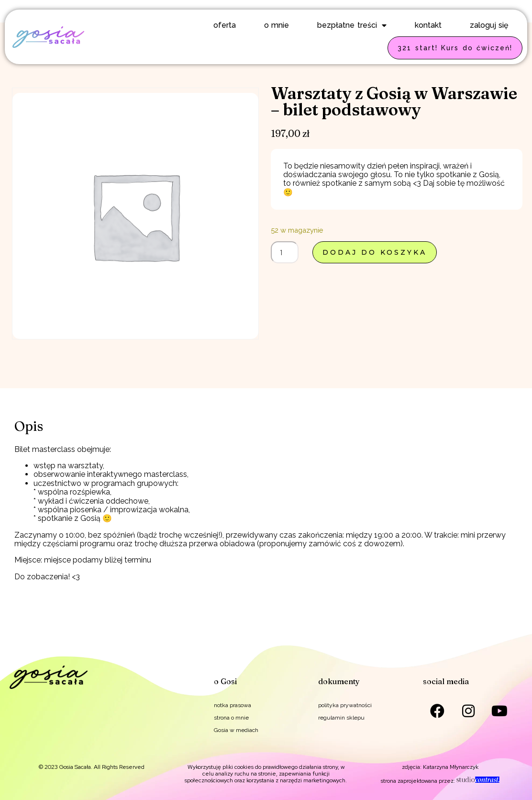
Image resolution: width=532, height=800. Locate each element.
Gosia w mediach (236, 730)
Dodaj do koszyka (375, 252)
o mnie (277, 25)
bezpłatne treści (352, 25)
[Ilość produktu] (285, 252)
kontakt (428, 25)
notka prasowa (233, 705)
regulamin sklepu (341, 718)
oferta (225, 25)
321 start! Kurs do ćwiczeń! (455, 48)
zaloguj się (489, 25)
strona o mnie (231, 718)
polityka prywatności (345, 705)
